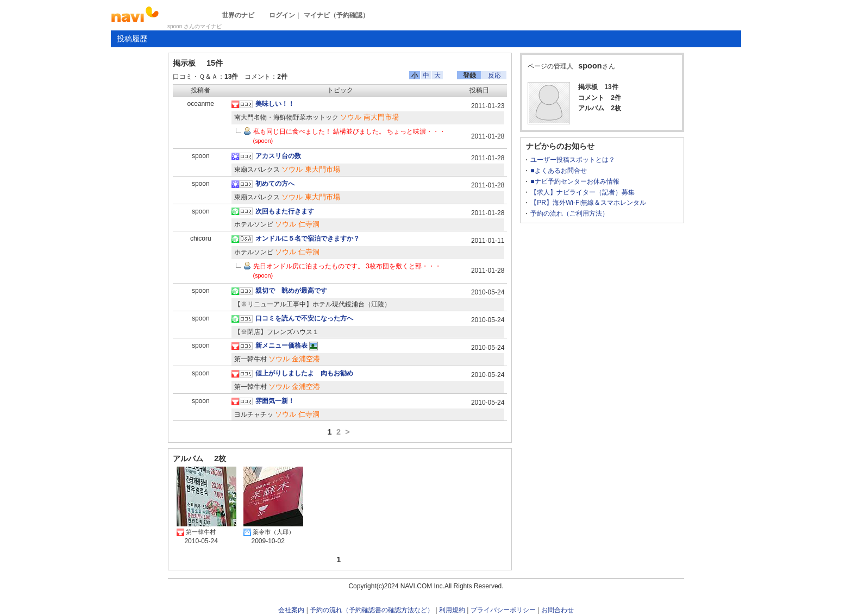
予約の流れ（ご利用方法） (569, 213)
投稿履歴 (132, 39)
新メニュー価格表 (281, 345)
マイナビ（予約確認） (336, 15)
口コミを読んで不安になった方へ (304, 318)
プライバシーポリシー (503, 610)
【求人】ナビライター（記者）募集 (582, 192)
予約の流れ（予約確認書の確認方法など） (372, 610)
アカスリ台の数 (278, 156)
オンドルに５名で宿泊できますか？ (308, 238)
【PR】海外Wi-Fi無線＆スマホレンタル (588, 203)
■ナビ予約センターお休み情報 (575, 181)
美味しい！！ (275, 104)
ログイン (282, 15)
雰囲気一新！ (275, 401)
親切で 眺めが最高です (291, 291)
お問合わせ (557, 610)
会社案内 (291, 610)
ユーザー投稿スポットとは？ (573, 160)
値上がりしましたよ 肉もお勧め (304, 373)
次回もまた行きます (285, 211)
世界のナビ (238, 15)
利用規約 (452, 610)
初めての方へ (275, 184)
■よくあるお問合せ (558, 171)
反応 (494, 76)
